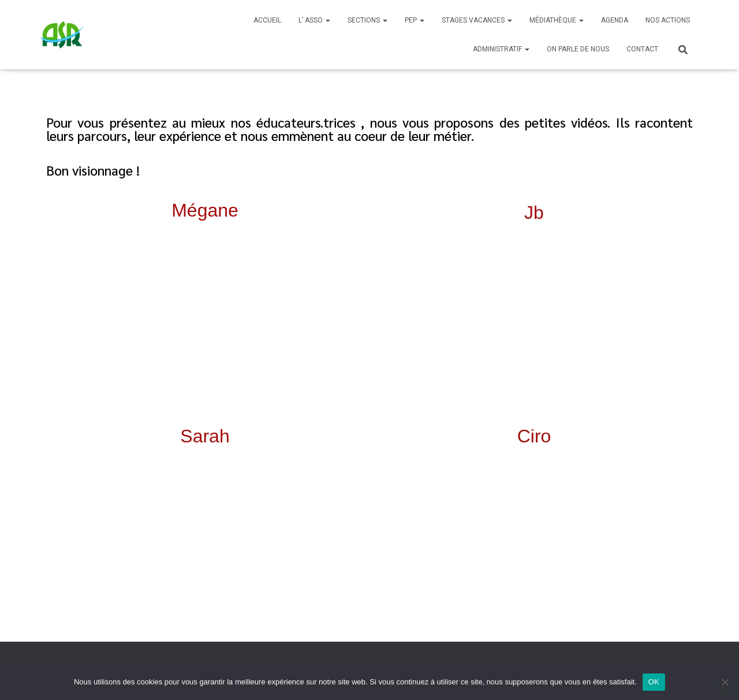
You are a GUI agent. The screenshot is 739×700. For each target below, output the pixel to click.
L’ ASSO (314, 20)
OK (654, 682)
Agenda (615, 20)
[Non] (725, 682)
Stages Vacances (477, 20)
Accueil (267, 20)
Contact (642, 49)
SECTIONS (367, 20)
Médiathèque (557, 20)
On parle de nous (578, 49)
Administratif (501, 49)
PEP (415, 20)
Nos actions (668, 20)
